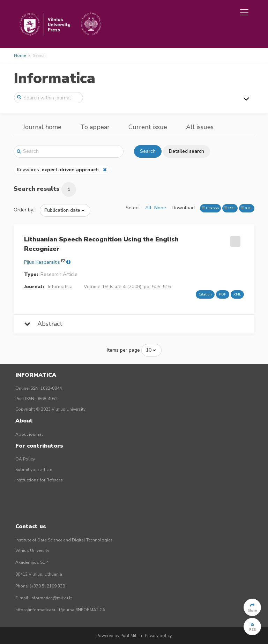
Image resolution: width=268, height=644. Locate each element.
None (160, 208)
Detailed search (187, 151)
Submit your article (34, 470)
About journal (29, 434)
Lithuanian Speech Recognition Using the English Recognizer (101, 244)
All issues (200, 127)
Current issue (148, 127)
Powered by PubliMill (117, 636)
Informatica (54, 78)
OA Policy (25, 459)
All (148, 208)
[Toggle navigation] (244, 12)
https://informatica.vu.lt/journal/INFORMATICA (60, 610)
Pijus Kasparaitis (42, 262)
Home (20, 55)
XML (247, 208)
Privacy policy (158, 636)
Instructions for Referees (39, 480)
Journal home (42, 127)
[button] (252, 607)
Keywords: (59, 170)
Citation (210, 208)
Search (148, 151)
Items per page (123, 350)
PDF (230, 208)
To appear (95, 127)
